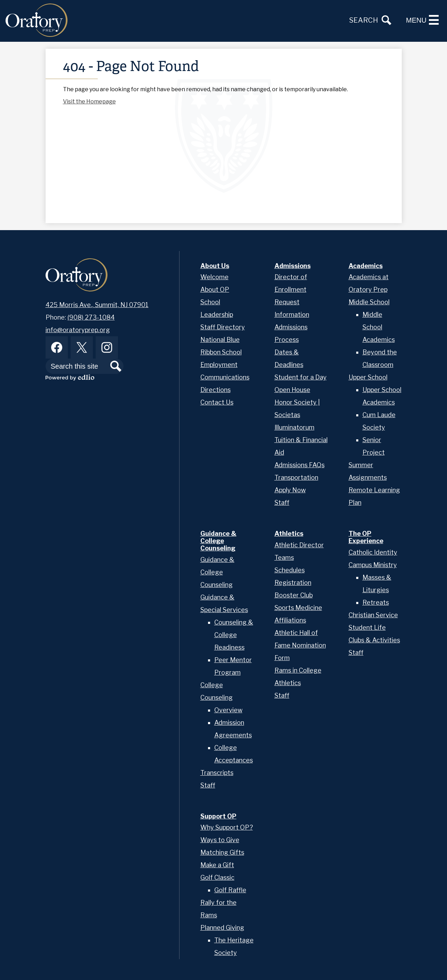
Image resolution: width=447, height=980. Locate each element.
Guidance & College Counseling (217, 572)
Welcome (214, 277)
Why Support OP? (227, 827)
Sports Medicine (298, 608)
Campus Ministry (373, 565)
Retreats (376, 602)
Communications (225, 377)
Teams (284, 558)
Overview (228, 710)
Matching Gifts (222, 852)
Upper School (368, 377)
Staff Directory (223, 327)
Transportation (296, 477)
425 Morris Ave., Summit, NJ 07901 (97, 305)
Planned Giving (222, 928)
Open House (292, 390)
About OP (215, 289)
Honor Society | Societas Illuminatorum (297, 415)
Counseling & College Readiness (234, 635)
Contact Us (217, 402)
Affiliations (290, 620)
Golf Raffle (230, 890)
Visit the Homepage (89, 101)
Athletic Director (299, 545)
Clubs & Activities (374, 640)
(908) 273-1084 (91, 317)
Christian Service (373, 615)
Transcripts (217, 773)
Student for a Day (301, 377)
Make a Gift (217, 865)
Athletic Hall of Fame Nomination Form (300, 645)
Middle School (369, 302)
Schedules (290, 570)
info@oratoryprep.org (78, 330)
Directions (215, 390)
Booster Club (294, 595)
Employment (219, 365)
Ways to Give (220, 840)
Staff (282, 503)
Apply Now (290, 490)
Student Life (367, 628)
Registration (293, 583)
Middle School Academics (379, 327)
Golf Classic (217, 877)
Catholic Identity (373, 552)
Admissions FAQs (300, 465)
